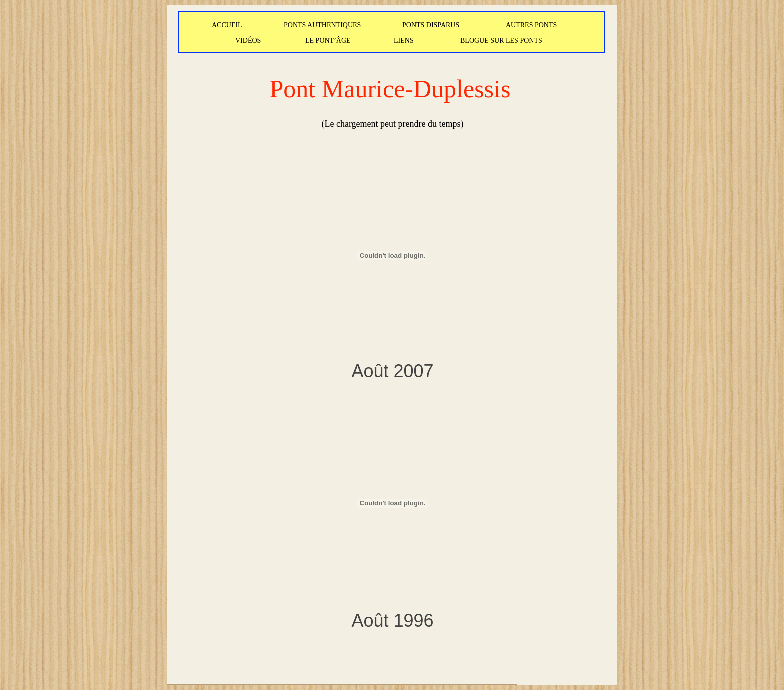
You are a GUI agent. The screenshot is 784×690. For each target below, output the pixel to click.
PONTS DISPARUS (431, 25)
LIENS (404, 40)
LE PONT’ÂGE (328, 40)
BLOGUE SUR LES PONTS (501, 40)
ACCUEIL (227, 25)
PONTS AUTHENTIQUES (322, 25)
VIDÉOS (248, 40)
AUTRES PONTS (531, 25)
